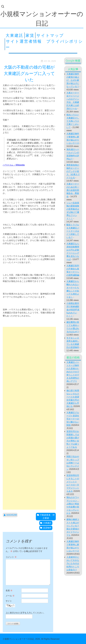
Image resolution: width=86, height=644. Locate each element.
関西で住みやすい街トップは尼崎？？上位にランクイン (73, 463)
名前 (9, 591)
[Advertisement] (29, 418)
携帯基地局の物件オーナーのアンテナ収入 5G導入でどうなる (73, 171)
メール (10, 596)
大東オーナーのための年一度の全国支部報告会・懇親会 (73, 190)
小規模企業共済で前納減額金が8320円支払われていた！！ (73, 310)
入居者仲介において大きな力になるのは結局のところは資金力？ (73, 563)
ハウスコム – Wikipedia (14, 165)
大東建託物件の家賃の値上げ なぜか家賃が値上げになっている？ (73, 80)
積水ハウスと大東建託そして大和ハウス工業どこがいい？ (73, 121)
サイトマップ (50, 35)
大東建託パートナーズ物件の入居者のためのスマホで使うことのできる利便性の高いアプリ (73, 372)
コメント (11, 557)
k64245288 (12, 515)
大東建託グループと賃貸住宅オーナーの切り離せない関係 (73, 419)
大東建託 (15, 35)
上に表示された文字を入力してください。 (26, 613)
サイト (9, 601)
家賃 (30, 35)
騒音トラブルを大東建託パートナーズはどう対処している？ (73, 231)
